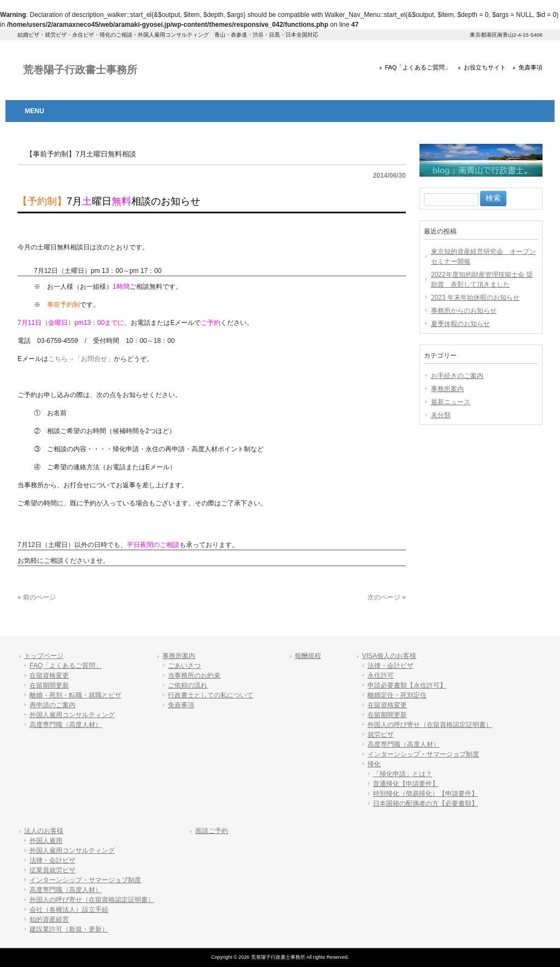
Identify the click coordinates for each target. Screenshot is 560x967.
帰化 (374, 764)
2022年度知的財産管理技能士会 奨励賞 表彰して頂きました (482, 279)
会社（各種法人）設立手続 (69, 910)
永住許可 (381, 675)
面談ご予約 (212, 831)
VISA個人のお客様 (389, 656)
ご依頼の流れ (188, 685)
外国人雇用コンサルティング (72, 715)
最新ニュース (451, 402)
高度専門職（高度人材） (66, 725)
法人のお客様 (44, 831)
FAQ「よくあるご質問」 (418, 67)
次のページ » (387, 597)
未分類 (441, 415)
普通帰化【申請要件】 (406, 784)
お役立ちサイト (485, 67)
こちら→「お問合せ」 (81, 359)
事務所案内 (447, 389)
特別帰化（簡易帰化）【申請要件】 (425, 794)
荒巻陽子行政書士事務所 (80, 70)
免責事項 (530, 67)
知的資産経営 (49, 919)
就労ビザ (381, 735)
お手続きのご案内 (457, 376)
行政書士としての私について (211, 695)
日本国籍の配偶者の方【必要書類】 (425, 803)
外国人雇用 (46, 841)
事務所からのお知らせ (464, 311)
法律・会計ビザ (390, 666)
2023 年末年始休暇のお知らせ (475, 298)
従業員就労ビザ (52, 870)
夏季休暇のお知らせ (460, 324)
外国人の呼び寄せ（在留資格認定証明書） (430, 725)
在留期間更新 (49, 685)
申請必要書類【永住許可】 (407, 685)
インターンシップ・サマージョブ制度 (423, 754)
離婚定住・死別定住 (397, 695)
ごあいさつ (184, 666)
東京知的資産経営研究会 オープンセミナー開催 (483, 257)
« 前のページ (37, 597)
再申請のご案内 (52, 705)
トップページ (44, 656)
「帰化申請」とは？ (402, 774)
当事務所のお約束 (194, 675)
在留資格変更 (49, 675)
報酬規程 (308, 656)
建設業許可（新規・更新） (69, 929)
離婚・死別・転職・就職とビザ (75, 695)
